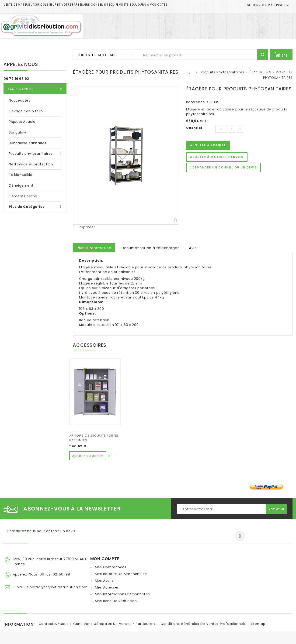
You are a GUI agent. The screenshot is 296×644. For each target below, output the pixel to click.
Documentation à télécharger (150, 248)
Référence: (196, 102)
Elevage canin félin (26, 109)
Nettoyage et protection (31, 162)
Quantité (194, 128)
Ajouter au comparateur (116, 454)
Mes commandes (111, 566)
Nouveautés (20, 98)
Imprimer (87, 227)
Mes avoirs (104, 579)
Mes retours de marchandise (121, 573)
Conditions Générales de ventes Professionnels (203, 625)
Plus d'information (94, 248)
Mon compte (105, 558)
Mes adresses (107, 586)
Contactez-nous (54, 625)
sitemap (258, 625)
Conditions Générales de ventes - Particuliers (115, 625)
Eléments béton (23, 194)
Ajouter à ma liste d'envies (217, 157)
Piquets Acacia (22, 120)
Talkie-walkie (21, 173)
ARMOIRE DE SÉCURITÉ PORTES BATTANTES (94, 438)
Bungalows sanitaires (28, 141)
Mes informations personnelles (122, 593)
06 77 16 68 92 (16, 79)
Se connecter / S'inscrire (268, 5)
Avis (193, 248)
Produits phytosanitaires (31, 151)
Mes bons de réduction (116, 600)
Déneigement (21, 183)
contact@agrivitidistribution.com (57, 585)
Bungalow (17, 130)
